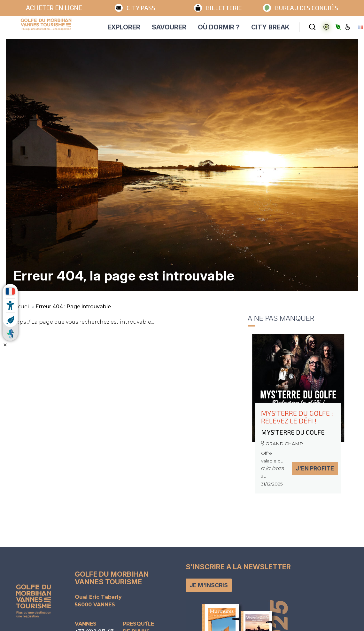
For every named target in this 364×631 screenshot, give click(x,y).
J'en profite (315, 468)
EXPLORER (124, 27)
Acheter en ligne (54, 8)
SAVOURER (169, 27)
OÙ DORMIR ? (219, 27)
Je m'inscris (209, 585)
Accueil (21, 307)
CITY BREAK (270, 27)
